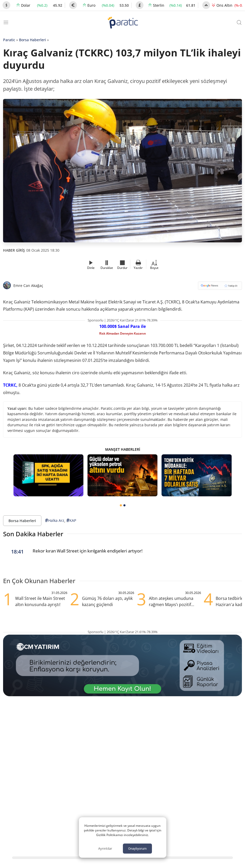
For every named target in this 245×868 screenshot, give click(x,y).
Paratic (9, 40)
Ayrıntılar (105, 848)
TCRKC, (10, 385)
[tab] (121, 505)
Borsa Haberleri (33, 40)
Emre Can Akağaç (28, 286)
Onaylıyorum (137, 849)
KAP (71, 520)
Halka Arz (55, 520)
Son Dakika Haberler (33, 534)
